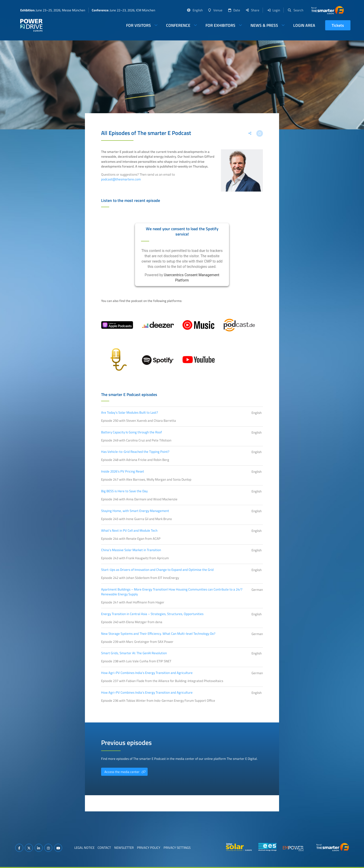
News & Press (264, 25)
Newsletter (124, 848)
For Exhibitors (220, 25)
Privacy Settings (177, 848)
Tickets (338, 25)
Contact (104, 848)
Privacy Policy (149, 848)
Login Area (304, 25)
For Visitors (139, 25)
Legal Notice (84, 848)
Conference (178, 25)
